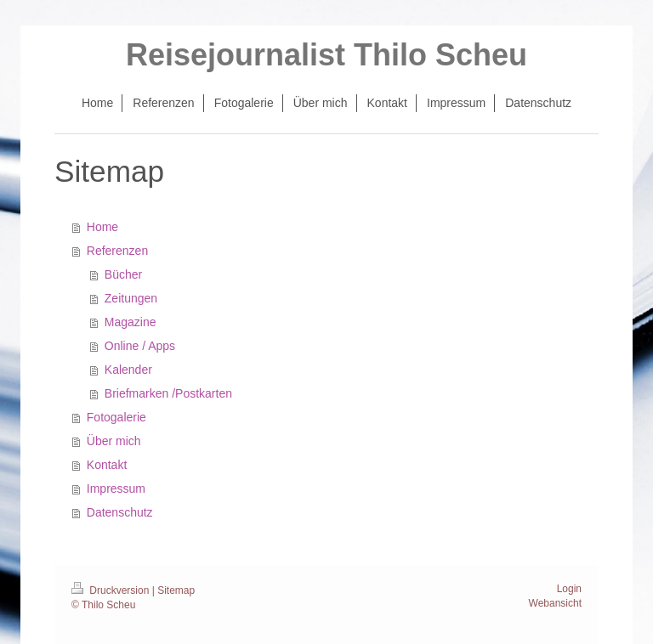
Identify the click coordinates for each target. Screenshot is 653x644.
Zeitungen (131, 298)
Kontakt (107, 465)
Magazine (131, 322)
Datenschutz (120, 512)
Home (102, 227)
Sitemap (176, 590)
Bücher (123, 274)
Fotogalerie (116, 417)
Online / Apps (140, 346)
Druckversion (112, 590)
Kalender (128, 370)
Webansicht (555, 603)
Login (569, 589)
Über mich (114, 441)
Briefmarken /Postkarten (168, 393)
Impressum (116, 489)
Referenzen (117, 251)
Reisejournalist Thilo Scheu (326, 55)
